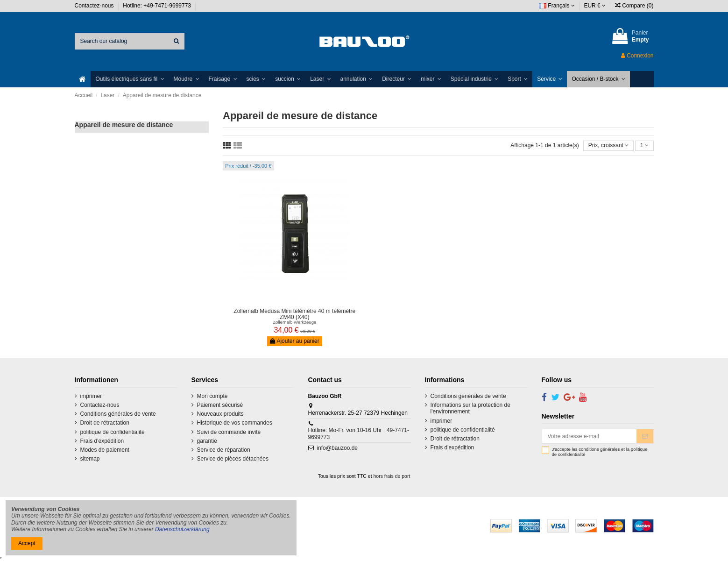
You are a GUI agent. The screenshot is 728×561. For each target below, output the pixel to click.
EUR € (595, 6)
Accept (27, 543)
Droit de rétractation (105, 423)
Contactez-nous (95, 6)
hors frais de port (392, 476)
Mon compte (212, 396)
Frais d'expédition (102, 441)
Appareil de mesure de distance (124, 125)
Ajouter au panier (295, 341)
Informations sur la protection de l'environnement (470, 408)
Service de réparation (224, 450)
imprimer (91, 396)
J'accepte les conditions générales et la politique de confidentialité (600, 452)
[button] (130, 79)
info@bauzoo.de (337, 448)
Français (557, 6)
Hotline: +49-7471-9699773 (158, 6)
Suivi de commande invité (229, 432)
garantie (207, 441)
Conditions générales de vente (118, 414)
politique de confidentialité (113, 432)
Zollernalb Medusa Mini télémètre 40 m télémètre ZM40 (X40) (294, 314)
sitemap (90, 459)
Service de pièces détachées (233, 459)
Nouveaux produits (220, 414)
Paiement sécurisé (220, 405)
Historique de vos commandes (235, 423)
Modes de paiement (105, 450)
